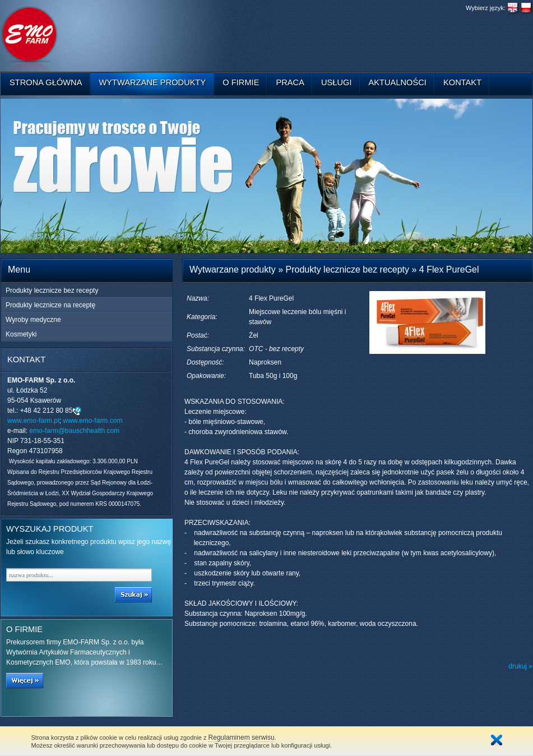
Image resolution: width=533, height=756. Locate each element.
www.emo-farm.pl (33, 421)
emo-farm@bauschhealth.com (74, 431)
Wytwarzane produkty (152, 82)
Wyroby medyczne (33, 320)
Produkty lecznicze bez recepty (52, 291)
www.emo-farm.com (92, 421)
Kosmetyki (21, 334)
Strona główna (46, 82)
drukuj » (520, 666)
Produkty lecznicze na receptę (50, 305)
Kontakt (462, 82)
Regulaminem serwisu (242, 737)
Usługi (337, 82)
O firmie (241, 82)
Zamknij (497, 740)
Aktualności (398, 82)
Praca (290, 82)
